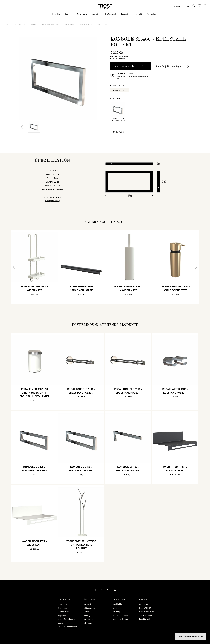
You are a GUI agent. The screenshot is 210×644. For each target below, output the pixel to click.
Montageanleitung (120, 90)
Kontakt (139, 14)
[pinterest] (108, 590)
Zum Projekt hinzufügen (173, 66)
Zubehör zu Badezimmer (51, 24)
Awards (88, 612)
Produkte (56, 14)
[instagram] (102, 590)
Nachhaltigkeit (119, 604)
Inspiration (96, 14)
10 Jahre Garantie (120, 616)
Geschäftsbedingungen (67, 619)
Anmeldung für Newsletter (190, 637)
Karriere (89, 623)
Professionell (111, 14)
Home (7, 24)
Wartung (116, 612)
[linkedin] (115, 590)
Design (88, 616)
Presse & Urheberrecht (67, 627)
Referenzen (82, 14)
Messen (61, 623)
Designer (69, 14)
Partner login (152, 14)
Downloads (62, 604)
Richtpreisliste (64, 612)
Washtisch (69, 24)
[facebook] (96, 590)
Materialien (117, 608)
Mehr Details (119, 132)
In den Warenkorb (131, 66)
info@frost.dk (145, 619)
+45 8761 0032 (146, 616)
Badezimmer (31, 24)
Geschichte (90, 608)
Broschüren (126, 14)
